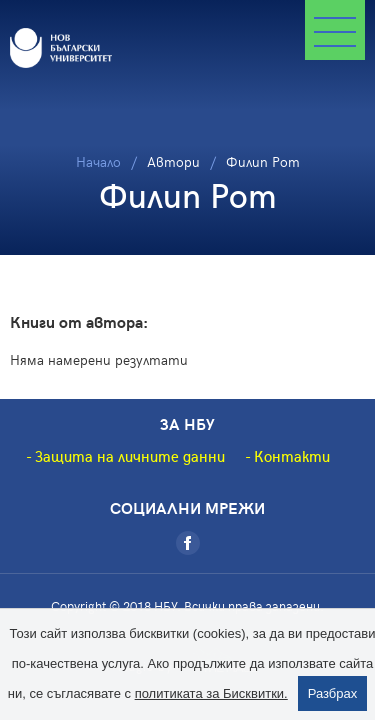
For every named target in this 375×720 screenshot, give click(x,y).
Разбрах (333, 693)
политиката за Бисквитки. (211, 693)
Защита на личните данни (130, 456)
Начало (98, 161)
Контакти (292, 456)
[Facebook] (188, 543)
